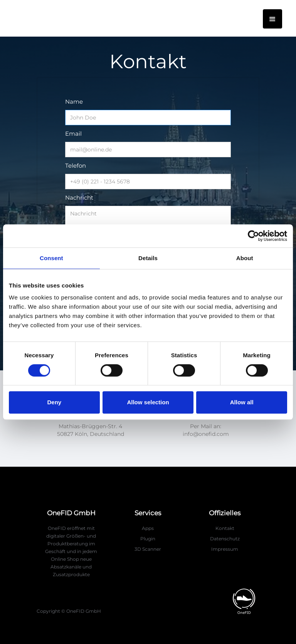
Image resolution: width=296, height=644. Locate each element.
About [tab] (245, 258)
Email (73, 134)
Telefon (76, 166)
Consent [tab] (51, 258)
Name (74, 102)
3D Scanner (148, 549)
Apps (148, 528)
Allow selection (148, 402)
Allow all (242, 402)
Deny (54, 402)
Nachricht (79, 198)
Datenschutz (225, 539)
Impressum (225, 549)
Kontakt (225, 528)
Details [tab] (148, 258)
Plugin (148, 539)
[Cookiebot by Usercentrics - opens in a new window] (253, 236)
